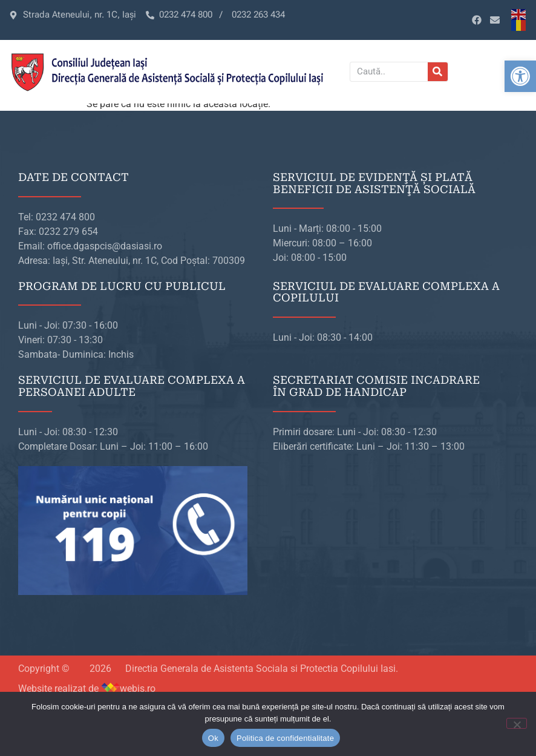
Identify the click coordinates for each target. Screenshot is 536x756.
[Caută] (438, 72)
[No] (517, 723)
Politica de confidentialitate (285, 738)
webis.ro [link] (138, 689)
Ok (213, 738)
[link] (520, 76)
